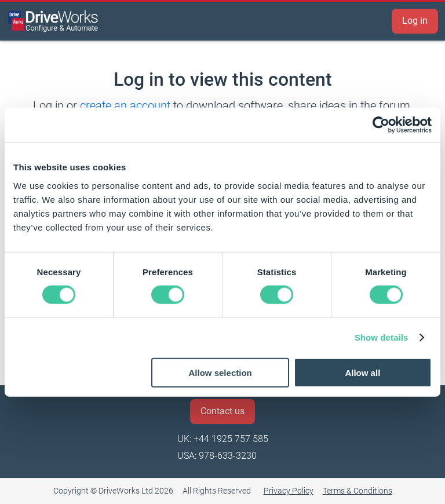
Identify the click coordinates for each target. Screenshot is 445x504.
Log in (415, 21)
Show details (382, 337)
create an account (125, 105)
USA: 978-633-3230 (217, 456)
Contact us (222, 411)
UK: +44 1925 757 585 (223, 439)
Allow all (362, 372)
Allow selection (220, 372)
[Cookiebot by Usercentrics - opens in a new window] (381, 125)
